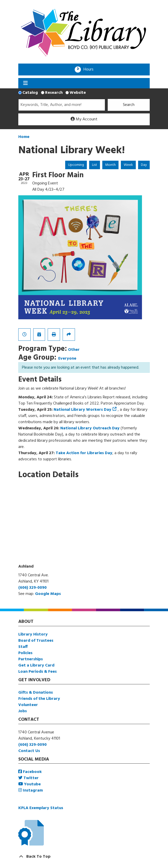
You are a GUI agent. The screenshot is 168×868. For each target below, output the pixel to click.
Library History (33, 634)
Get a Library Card (36, 665)
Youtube (30, 784)
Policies (25, 653)
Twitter (28, 778)
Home (24, 137)
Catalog (30, 93)
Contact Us (29, 751)
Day (144, 165)
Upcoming (76, 165)
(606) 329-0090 (32, 588)
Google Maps (48, 594)
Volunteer (28, 705)
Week (128, 165)
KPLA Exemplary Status (41, 808)
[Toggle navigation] (25, 83)
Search (129, 105)
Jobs (23, 711)
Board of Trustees (36, 641)
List (95, 165)
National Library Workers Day (82, 410)
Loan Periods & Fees (37, 672)
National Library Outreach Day (90, 428)
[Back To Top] (84, 857)
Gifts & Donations (36, 693)
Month (110, 165)
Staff (23, 647)
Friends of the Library (39, 699)
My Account (84, 119)
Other (74, 350)
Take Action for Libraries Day (84, 453)
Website (78, 93)
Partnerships (31, 659)
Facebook (30, 772)
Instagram (31, 791)
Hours (90, 69)
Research (54, 93)
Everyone (67, 359)
